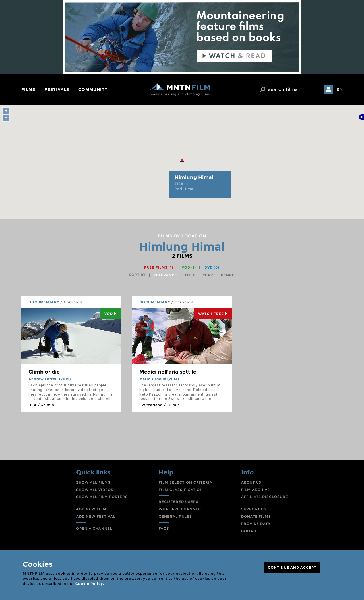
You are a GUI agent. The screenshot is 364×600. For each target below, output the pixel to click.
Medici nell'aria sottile (168, 372)
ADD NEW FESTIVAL (96, 516)
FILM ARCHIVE (256, 490)
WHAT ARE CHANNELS (181, 509)
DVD (212, 267)
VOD (189, 267)
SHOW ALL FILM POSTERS (102, 497)
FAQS (164, 528)
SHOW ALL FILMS (93, 482)
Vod (110, 314)
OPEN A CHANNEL (94, 528)
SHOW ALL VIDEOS (95, 490)
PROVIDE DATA (256, 524)
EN (340, 89)
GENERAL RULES (175, 516)
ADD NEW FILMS (93, 509)
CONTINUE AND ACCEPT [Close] (292, 567)
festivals (57, 89)
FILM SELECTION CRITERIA (186, 482)
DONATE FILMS (256, 516)
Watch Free (213, 314)
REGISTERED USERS (179, 502)
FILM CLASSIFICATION (181, 490)
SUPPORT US (254, 509)
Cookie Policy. (90, 584)
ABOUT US (251, 482)
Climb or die (44, 372)
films (28, 89)
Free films (159, 267)
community (93, 89)
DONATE (249, 531)
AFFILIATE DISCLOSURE (265, 497)
